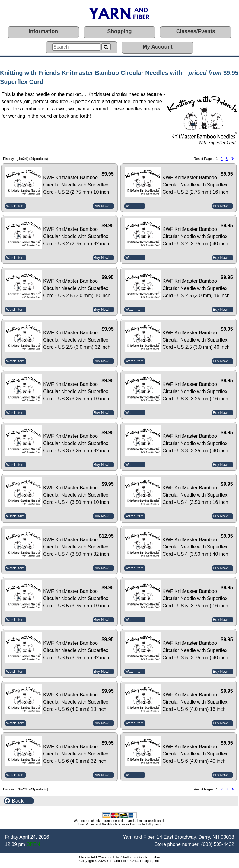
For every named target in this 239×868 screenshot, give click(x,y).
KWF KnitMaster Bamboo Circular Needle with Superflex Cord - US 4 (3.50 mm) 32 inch (76, 547)
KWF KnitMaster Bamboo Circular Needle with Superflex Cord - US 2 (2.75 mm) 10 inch (76, 185)
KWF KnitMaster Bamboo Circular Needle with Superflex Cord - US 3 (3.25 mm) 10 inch (76, 391)
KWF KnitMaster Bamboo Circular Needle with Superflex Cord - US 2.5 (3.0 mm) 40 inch (196, 340)
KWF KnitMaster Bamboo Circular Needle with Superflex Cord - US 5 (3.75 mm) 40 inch (195, 650)
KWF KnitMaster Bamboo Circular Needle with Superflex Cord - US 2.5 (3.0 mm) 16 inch (196, 288)
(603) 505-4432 (218, 844)
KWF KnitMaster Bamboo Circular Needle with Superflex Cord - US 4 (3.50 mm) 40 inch (195, 547)
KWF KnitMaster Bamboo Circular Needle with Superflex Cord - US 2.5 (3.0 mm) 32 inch (77, 340)
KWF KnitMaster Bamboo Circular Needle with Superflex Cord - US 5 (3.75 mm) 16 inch (195, 598)
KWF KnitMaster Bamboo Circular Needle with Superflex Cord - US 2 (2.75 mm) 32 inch (76, 236)
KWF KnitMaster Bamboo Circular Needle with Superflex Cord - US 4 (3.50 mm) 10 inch (76, 495)
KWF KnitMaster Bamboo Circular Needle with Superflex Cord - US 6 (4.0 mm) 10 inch (76, 702)
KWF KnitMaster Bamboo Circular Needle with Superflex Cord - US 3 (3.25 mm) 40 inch (195, 443)
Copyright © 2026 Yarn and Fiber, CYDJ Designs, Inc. (119, 861)
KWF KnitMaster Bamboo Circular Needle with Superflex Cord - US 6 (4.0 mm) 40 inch (195, 754)
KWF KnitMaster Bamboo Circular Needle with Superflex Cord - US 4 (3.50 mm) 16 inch (195, 495)
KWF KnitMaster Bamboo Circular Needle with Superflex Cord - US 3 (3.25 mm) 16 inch (195, 391)
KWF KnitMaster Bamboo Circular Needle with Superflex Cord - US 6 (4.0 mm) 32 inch (76, 754)
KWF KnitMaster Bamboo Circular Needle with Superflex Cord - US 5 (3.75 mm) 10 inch (76, 598)
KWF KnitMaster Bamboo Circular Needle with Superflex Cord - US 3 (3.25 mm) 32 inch (76, 443)
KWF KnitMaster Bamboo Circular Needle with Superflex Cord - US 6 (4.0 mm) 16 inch (195, 702)
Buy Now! (102, 206)
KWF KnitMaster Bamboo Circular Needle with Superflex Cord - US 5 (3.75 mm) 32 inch (76, 650)
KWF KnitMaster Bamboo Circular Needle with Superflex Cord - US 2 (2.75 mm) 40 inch (195, 236)
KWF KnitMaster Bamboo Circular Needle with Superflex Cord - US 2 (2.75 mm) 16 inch (195, 185)
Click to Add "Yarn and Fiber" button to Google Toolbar (120, 857)
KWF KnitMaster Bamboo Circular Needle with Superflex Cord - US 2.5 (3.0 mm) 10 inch (77, 288)
